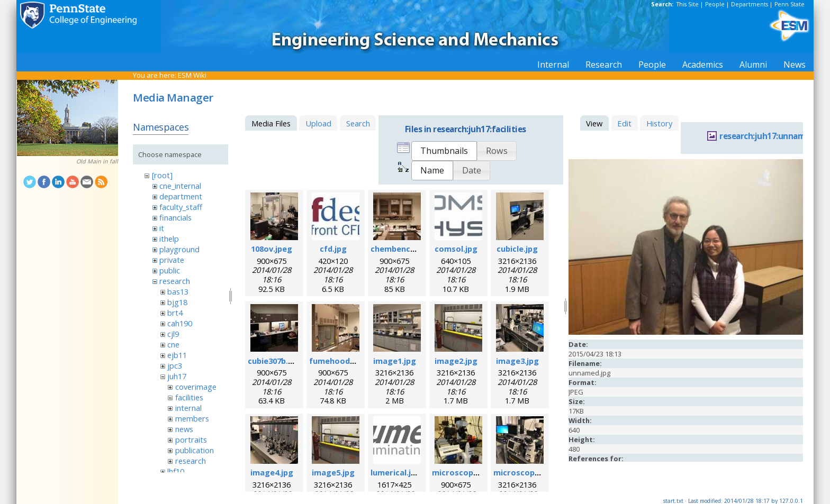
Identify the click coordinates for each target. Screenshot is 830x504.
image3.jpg (517, 361)
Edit (624, 123)
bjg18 (177, 302)
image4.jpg (272, 472)
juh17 (177, 376)
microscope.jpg (524, 472)
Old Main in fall (97, 161)
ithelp (169, 239)
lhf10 (176, 471)
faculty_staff (181, 207)
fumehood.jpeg (339, 361)
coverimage (196, 387)
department (181, 196)
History (659, 123)
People (715, 4)
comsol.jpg (456, 249)
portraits (191, 439)
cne (173, 344)
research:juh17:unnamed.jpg (774, 136)
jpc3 (175, 365)
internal (188, 408)
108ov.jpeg (272, 249)
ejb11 (177, 355)
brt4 (175, 313)
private (172, 260)
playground (179, 249)
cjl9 (173, 334)
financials (175, 217)
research (175, 281)
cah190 (180, 323)
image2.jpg (456, 361)
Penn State (790, 4)
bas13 (178, 291)
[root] (162, 175)
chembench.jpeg (402, 249)
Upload (318, 123)
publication (195, 450)
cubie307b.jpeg (276, 361)
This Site (688, 4)
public (170, 270)
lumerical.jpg (396, 472)
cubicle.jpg (517, 249)
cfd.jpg (333, 249)
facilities (189, 397)
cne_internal (180, 186)
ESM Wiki (192, 75)
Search (358, 123)
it (162, 228)
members (192, 418)
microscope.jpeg (464, 472)
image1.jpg (395, 361)
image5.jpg (333, 472)
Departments (750, 4)
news (184, 429)
